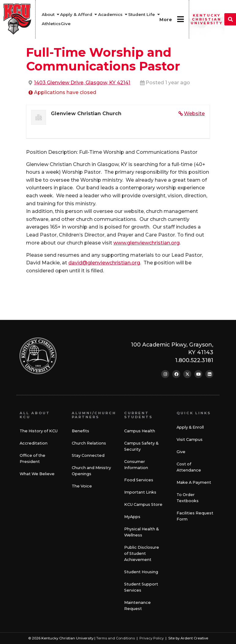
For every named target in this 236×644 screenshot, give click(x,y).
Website (194, 114)
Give (181, 452)
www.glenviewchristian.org (147, 243)
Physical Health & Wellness (141, 532)
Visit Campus (190, 439)
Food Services (139, 480)
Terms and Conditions (116, 638)
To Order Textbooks (188, 498)
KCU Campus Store (143, 504)
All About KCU (35, 415)
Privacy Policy (152, 638)
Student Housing (141, 572)
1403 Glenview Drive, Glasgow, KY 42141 (82, 83)
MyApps (132, 517)
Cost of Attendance (189, 467)
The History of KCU (39, 431)
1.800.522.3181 (194, 360)
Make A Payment (194, 482)
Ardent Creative (194, 638)
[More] (180, 19)
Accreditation (34, 443)
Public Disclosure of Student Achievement (142, 553)
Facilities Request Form (195, 516)
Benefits (80, 431)
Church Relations (89, 443)
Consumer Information (136, 465)
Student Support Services (141, 587)
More (166, 20)
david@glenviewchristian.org (104, 263)
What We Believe (37, 474)
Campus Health (140, 431)
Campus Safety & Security (141, 446)
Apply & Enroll (190, 427)
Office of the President (32, 458)
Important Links (140, 492)
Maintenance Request (137, 606)
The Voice (82, 486)
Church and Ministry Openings (91, 471)
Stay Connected (88, 455)
